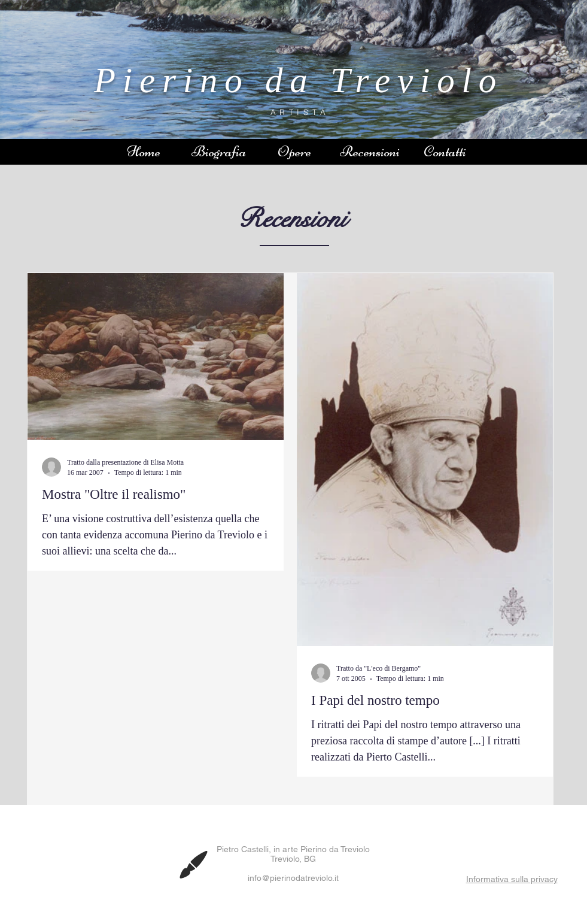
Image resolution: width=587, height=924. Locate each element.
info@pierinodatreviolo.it (293, 878)
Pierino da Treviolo (299, 80)
